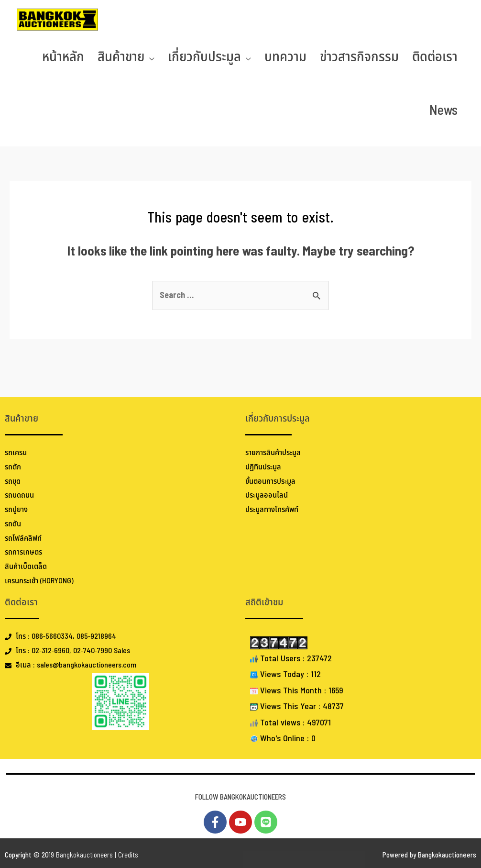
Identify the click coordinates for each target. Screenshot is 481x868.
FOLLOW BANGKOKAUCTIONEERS (240, 797)
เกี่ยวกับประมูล (204, 57)
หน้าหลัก (63, 57)
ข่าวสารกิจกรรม (359, 57)
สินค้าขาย (121, 57)
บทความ (285, 57)
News (443, 111)
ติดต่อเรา (435, 57)
